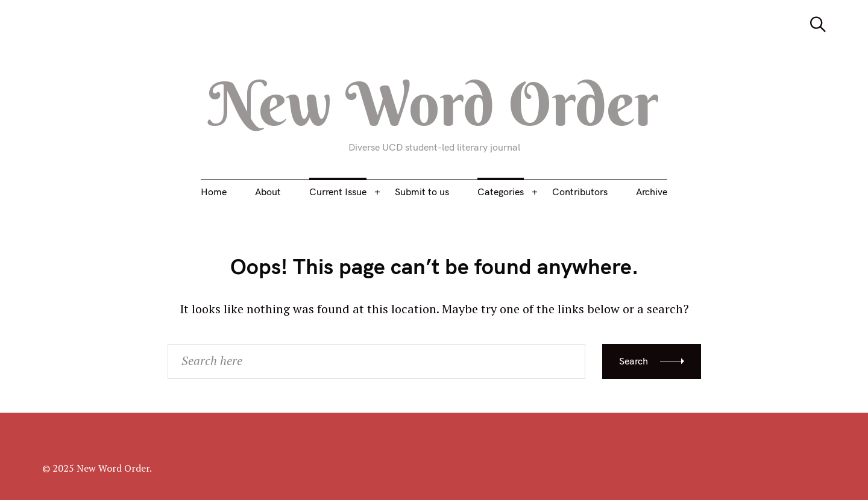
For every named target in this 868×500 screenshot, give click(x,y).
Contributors (580, 192)
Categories (501, 192)
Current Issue (338, 192)
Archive (652, 192)
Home (214, 192)
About (268, 192)
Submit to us (422, 192)
